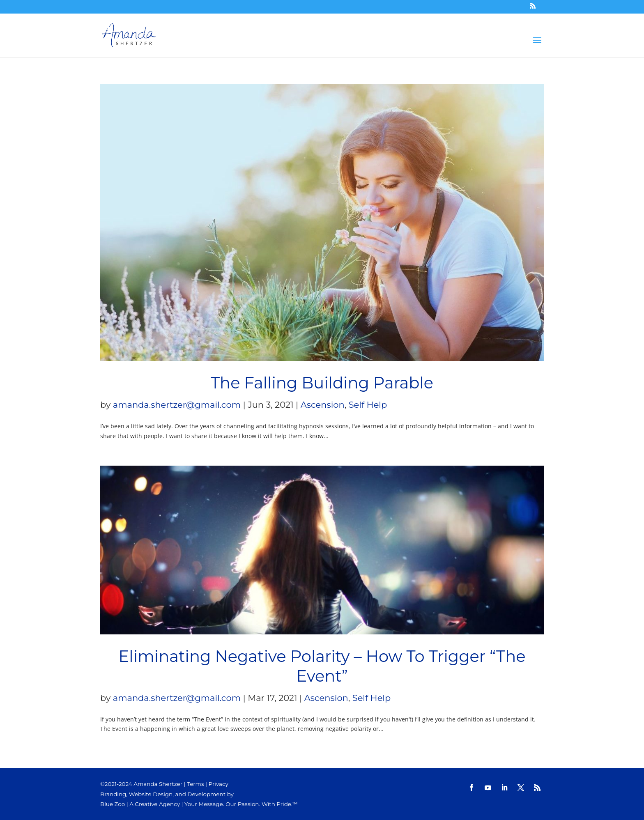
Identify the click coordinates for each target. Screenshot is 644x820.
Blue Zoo (113, 804)
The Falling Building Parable (322, 383)
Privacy (218, 784)
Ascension (323, 405)
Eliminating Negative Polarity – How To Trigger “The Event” (322, 666)
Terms (195, 784)
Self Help (368, 405)
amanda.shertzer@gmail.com (177, 405)
